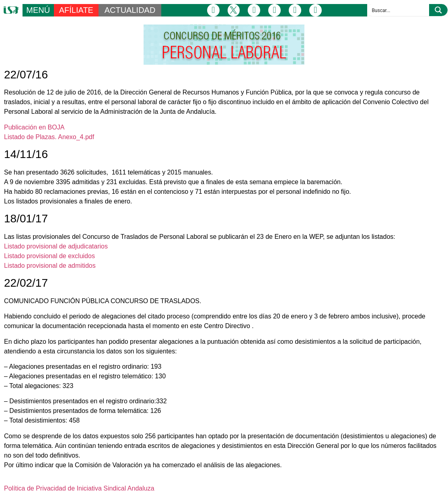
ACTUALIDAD (130, 10)
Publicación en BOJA (34, 127)
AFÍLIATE (76, 10)
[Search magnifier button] (438, 10)
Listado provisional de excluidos (49, 256)
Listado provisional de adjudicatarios (56, 246)
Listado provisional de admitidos (50, 266)
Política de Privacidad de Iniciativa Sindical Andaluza (79, 488)
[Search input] (399, 10)
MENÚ (38, 10)
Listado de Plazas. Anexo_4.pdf (49, 137)
